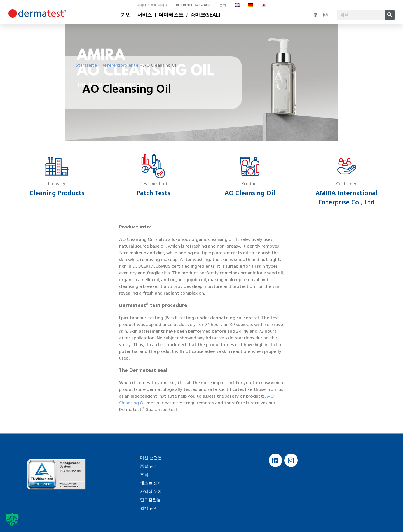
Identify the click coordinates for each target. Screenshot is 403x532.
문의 (223, 5)
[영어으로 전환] (237, 5)
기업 (126, 15)
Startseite (86, 65)
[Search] (390, 15)
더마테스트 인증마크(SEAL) (189, 15)
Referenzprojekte (120, 65)
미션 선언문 (150, 458)
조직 (144, 474)
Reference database (194, 5)
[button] (12, 520)
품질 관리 (148, 466)
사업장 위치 (150, 491)
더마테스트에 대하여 (152, 5)
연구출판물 (150, 500)
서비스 (145, 15)
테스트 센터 (150, 483)
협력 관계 (148, 508)
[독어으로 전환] (250, 5)
